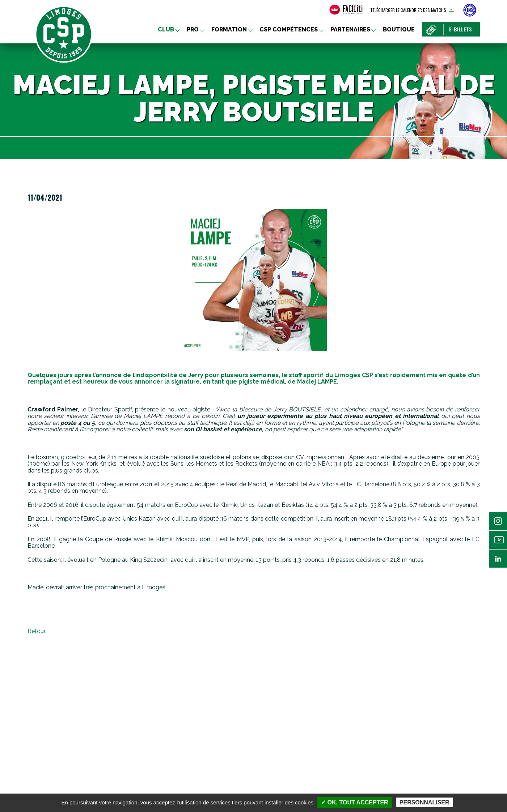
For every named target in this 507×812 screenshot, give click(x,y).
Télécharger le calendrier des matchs (408, 10)
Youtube (498, 540)
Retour (37, 631)
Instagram (498, 521)
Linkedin (498, 559)
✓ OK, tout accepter (354, 802)
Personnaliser (424, 802)
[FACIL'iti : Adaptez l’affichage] (346, 10)
